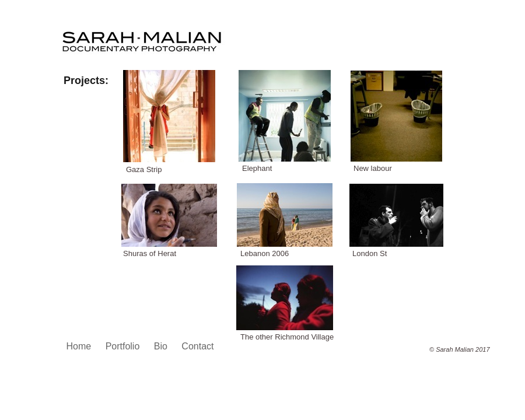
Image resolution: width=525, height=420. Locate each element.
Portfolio (124, 346)
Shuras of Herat (150, 253)
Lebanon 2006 (265, 253)
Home (80, 346)
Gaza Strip (144, 169)
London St (370, 253)
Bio (162, 346)
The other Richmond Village (287, 337)
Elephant (257, 168)
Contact (197, 346)
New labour (373, 168)
